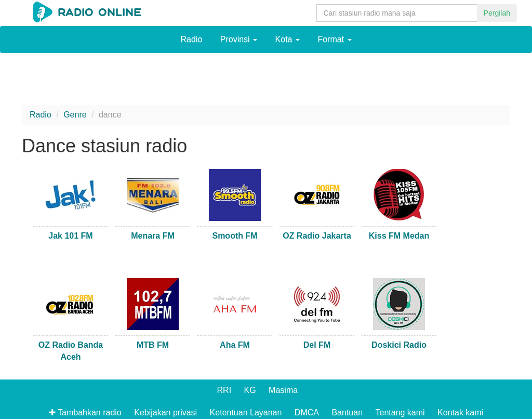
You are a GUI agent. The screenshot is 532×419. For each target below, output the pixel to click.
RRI (224, 390)
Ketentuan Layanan (246, 413)
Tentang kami (400, 413)
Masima (283, 390)
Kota (288, 39)
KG (250, 390)
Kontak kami (460, 413)
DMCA (307, 413)
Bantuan (347, 413)
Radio (191, 39)
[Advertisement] (266, 82)
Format (334, 39)
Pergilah (497, 13)
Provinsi (239, 39)
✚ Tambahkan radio (85, 413)
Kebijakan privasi (165, 413)
